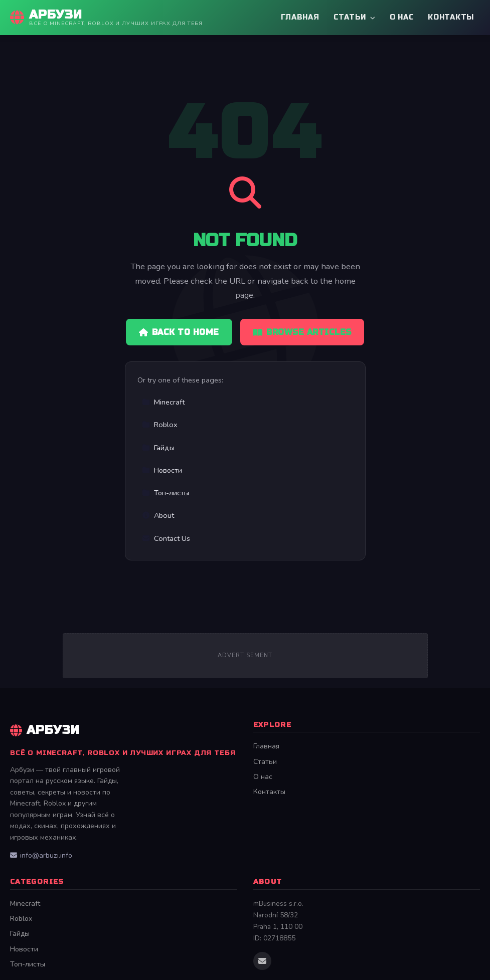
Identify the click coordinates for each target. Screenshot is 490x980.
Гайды (158, 448)
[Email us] (262, 961)
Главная (300, 17)
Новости (162, 470)
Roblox (160, 425)
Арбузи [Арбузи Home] (45, 730)
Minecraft (163, 402)
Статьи (355, 17)
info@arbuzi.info (41, 855)
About (158, 515)
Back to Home (179, 332)
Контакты (451, 17)
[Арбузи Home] (106, 18)
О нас (402, 17)
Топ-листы (166, 493)
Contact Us (166, 538)
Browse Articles (302, 332)
